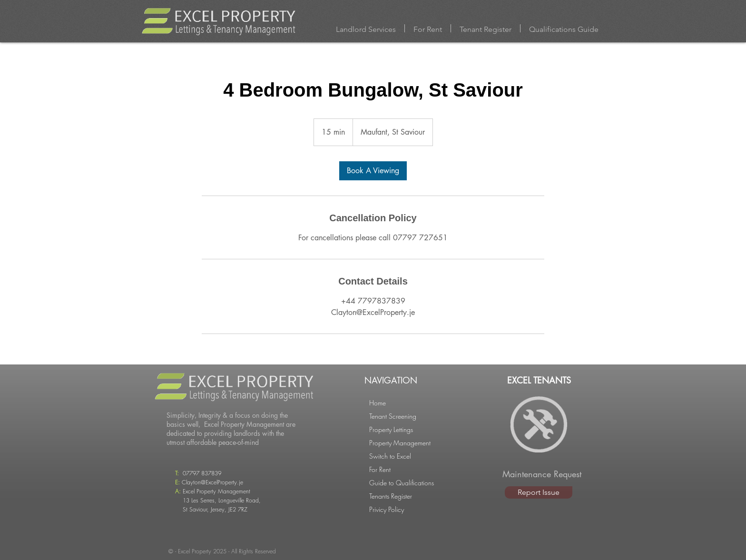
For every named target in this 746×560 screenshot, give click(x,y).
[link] (373, 171)
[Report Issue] (539, 492)
